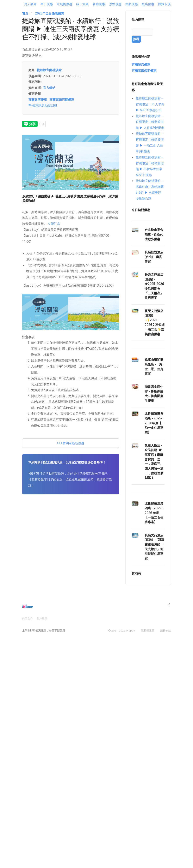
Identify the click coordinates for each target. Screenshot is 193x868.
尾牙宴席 (30, 4)
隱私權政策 (148, 630)
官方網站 (49, 88)
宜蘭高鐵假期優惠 (62, 100)
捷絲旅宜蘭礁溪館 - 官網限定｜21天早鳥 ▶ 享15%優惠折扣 (150, 104)
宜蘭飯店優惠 (38, 100)
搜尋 (136, 39)
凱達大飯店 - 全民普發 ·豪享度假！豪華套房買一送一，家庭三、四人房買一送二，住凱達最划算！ (154, 462)
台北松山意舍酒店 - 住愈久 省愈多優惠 (154, 234)
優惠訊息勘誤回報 (43, 105)
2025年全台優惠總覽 (49, 13)
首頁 (25, 13)
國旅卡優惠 (166, 4)
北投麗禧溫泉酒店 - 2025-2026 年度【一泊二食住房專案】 (154, 513)
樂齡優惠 (132, 4)
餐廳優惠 (99, 4)
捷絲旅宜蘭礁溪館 (49, 70)
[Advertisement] (71, 535)
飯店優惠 (148, 4)
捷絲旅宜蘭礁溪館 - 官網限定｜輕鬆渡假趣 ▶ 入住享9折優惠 (150, 122)
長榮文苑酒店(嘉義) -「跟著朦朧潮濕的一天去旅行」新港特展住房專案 (154, 547)
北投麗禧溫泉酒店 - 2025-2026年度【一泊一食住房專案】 (155, 423)
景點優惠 (115, 4)
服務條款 (166, 630)
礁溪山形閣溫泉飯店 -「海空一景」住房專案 (154, 367)
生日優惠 (47, 4)
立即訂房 (54, 224)
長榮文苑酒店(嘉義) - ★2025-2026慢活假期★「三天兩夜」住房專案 (154, 286)
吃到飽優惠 (65, 4)
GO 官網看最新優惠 (71, 443)
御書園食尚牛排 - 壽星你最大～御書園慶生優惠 (154, 394)
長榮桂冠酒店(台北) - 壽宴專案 (154, 257)
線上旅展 (82, 4)
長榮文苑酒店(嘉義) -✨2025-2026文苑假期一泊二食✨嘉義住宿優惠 (155, 322)
